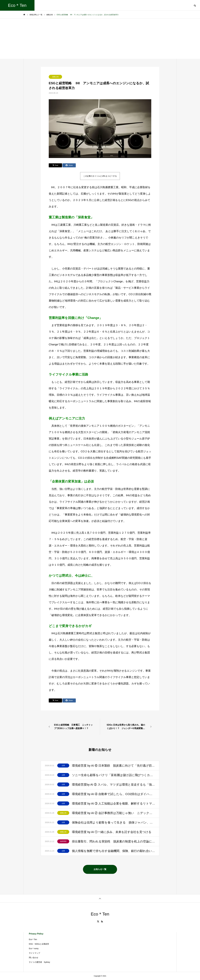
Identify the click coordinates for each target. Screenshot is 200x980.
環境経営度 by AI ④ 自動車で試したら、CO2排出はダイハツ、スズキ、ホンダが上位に (114, 794)
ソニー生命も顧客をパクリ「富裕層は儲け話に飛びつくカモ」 (114, 775)
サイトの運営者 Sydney (39, 962)
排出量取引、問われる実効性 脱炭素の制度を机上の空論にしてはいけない (114, 841)
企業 (63, 766)
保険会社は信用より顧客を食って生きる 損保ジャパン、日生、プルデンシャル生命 (114, 822)
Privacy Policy (36, 934)
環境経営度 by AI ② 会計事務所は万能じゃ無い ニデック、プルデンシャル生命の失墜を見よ (114, 813)
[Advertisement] (100, 39)
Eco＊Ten (33, 939)
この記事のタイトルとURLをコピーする (100, 176)
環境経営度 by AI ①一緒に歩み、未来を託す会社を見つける (112, 832)
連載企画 (55, 77)
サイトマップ (34, 953)
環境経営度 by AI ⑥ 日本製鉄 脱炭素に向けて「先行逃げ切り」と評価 (114, 766)
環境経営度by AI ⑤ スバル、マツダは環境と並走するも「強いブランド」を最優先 (114, 785)
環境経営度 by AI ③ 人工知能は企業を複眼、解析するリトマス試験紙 (114, 804)
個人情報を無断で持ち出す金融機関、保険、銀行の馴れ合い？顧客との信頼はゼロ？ (114, 851)
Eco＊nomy (34, 948)
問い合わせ (34, 958)
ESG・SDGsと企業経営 (39, 944)
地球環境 (63, 841)
